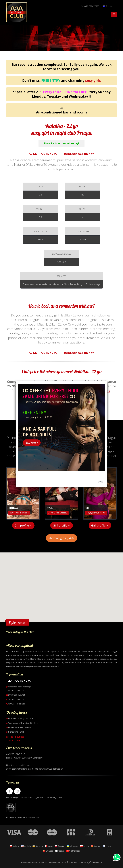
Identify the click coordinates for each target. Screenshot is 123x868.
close (100, 482)
